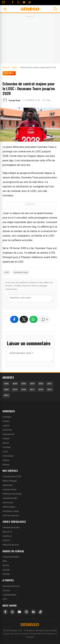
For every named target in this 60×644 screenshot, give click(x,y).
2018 (24, 390)
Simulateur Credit (11, 511)
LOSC (7, 272)
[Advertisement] (30, 39)
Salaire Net (8, 485)
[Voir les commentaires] (44, 320)
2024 (24, 384)
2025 (15, 384)
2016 (41, 390)
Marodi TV (7, 532)
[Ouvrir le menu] (5, 9)
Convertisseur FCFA (12, 476)
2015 (49, 390)
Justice (6, 426)
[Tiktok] (30, 2)
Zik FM (6, 565)
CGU (5, 599)
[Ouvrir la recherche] (55, 9)
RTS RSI (6, 574)
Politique (7, 417)
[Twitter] (18, 2)
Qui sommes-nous (11, 586)
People (6, 439)
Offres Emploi (9, 507)
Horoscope (8, 502)
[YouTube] (24, 2)
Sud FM (6, 570)
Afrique (6, 465)
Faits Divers (8, 456)
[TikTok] (40, 612)
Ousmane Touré (21, 272)
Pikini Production (11, 545)
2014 (6, 395)
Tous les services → (12, 516)
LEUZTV (6, 540)
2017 (32, 390)
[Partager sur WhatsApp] (33, 319)
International (8, 434)
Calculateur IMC (10, 498)
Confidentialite (9, 595)
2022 (41, 384)
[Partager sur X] (24, 319)
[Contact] (4, 2)
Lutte (5, 452)
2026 (6, 384)
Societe (6, 421)
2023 (32, 384)
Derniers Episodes (11, 527)
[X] (12, 612)
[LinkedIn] (33, 612)
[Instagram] (26, 612)
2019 (15, 390)
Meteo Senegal (10, 481)
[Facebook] (13, 2)
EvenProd (7, 536)
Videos (6, 460)
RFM (5, 561)
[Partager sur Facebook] (14, 319)
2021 (49, 384)
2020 (6, 390)
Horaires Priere (9, 489)
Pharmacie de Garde (12, 494)
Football (9, 73)
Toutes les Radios (11, 557)
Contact (6, 590)
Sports (6, 443)
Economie (7, 430)
